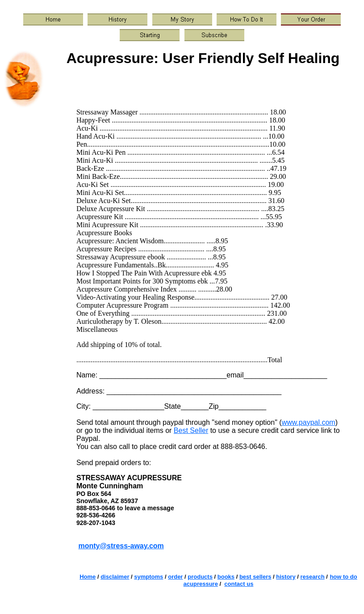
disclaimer (115, 577)
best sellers (255, 577)
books (226, 577)
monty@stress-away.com (121, 546)
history (286, 577)
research (312, 577)
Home (88, 577)
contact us (239, 584)
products (200, 577)
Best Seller (191, 430)
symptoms (149, 577)
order (175, 577)
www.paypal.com (309, 422)
